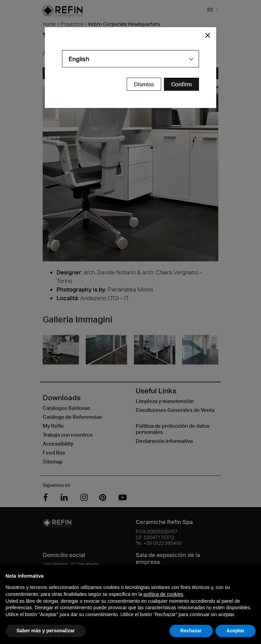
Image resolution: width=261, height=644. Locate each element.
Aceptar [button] (236, 631)
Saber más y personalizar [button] (46, 631)
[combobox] (130, 59)
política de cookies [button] (163, 594)
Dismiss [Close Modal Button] (144, 84)
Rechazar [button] (191, 631)
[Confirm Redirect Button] (181, 84)
